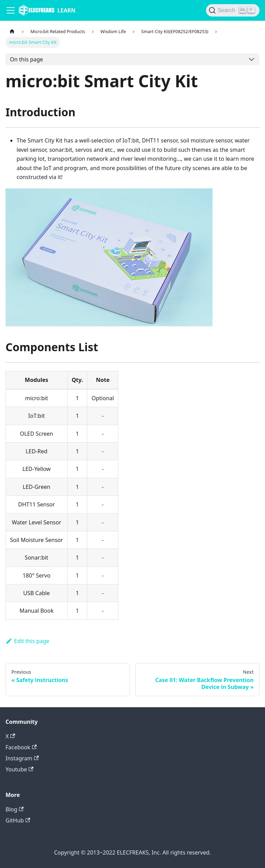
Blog (14, 809)
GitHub (18, 820)
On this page (27, 59)
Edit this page (27, 641)
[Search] (233, 10)
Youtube (19, 769)
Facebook (21, 747)
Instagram (22, 758)
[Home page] (12, 32)
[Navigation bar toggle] (11, 10)
